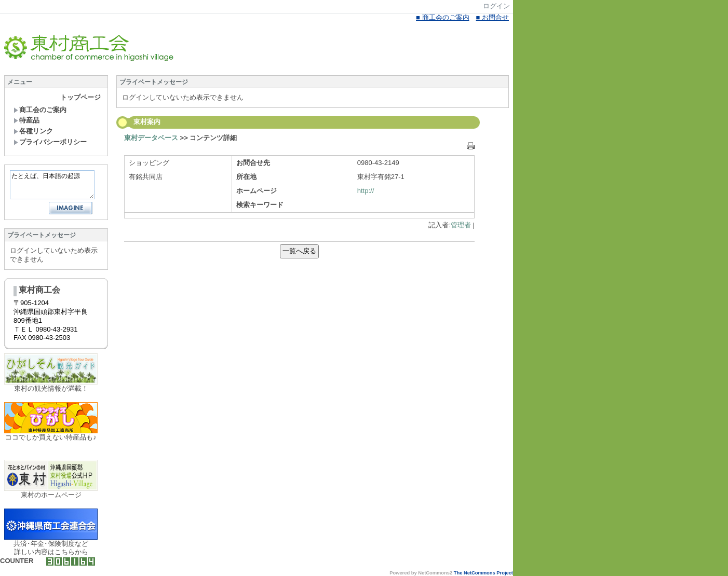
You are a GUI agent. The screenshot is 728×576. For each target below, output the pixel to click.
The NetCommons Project (483, 573)
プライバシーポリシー (50, 142)
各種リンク (33, 131)
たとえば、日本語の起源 (52, 185)
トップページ (80, 97)
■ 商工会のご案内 (442, 17)
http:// (366, 191)
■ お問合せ (493, 17)
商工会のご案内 (40, 110)
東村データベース (151, 138)
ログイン (496, 6)
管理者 (461, 225)
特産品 (26, 120)
